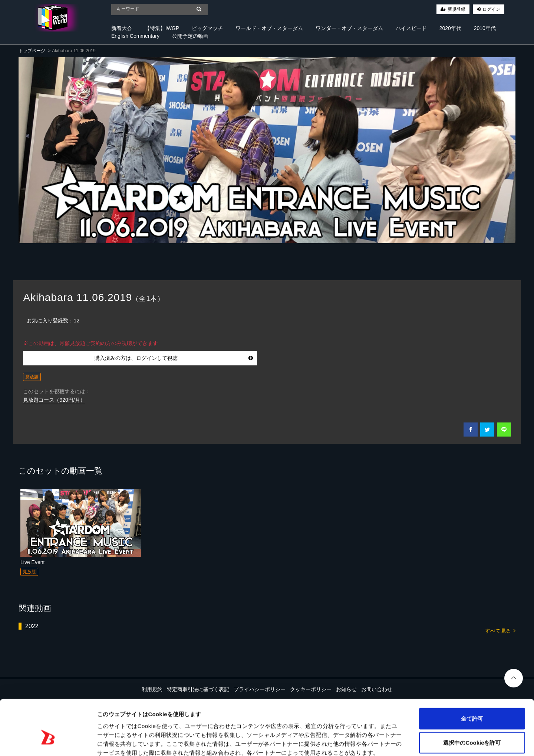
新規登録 (456, 9)
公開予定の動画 (190, 36)
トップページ (32, 51)
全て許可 (472, 677)
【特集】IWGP (162, 28)
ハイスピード (411, 28)
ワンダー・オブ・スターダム (349, 28)
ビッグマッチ (207, 28)
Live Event (32, 562)
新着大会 (122, 28)
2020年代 (450, 28)
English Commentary (135, 36)
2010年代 (485, 28)
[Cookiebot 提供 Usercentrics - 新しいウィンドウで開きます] (48, 742)
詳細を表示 (358, 741)
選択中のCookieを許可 (472, 702)
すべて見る (500, 630)
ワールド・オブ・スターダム (269, 28)
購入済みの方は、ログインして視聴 (174, 358)
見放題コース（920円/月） (54, 400)
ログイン (491, 9)
